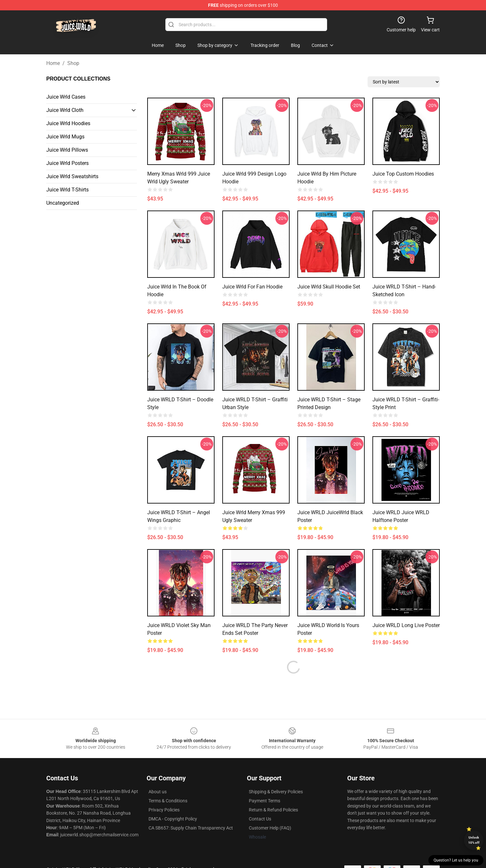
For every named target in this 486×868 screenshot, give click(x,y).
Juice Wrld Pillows (67, 150)
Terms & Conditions (168, 801)
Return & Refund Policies (273, 810)
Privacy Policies (164, 810)
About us (158, 792)
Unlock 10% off (474, 840)
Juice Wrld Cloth (65, 110)
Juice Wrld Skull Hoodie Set (329, 287)
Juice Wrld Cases (66, 97)
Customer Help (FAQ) (270, 828)
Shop (73, 63)
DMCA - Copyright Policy (173, 819)
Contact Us (260, 819)
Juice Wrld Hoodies (68, 123)
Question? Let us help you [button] (456, 860)
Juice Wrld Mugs (65, 137)
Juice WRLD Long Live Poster (406, 625)
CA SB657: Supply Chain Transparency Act (191, 828)
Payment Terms (265, 801)
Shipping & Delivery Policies (276, 792)
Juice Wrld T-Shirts (67, 190)
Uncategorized (63, 203)
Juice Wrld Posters (67, 163)
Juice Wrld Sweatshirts (72, 176)
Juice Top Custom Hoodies (403, 174)
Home (53, 63)
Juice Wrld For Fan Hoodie (252, 287)
